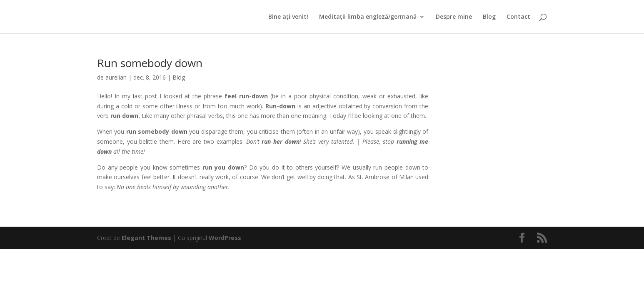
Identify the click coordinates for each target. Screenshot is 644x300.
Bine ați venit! (288, 17)
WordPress (225, 238)
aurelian (116, 77)
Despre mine (454, 17)
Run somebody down (150, 63)
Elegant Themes (146, 238)
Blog (489, 17)
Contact (518, 17)
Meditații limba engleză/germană (368, 17)
